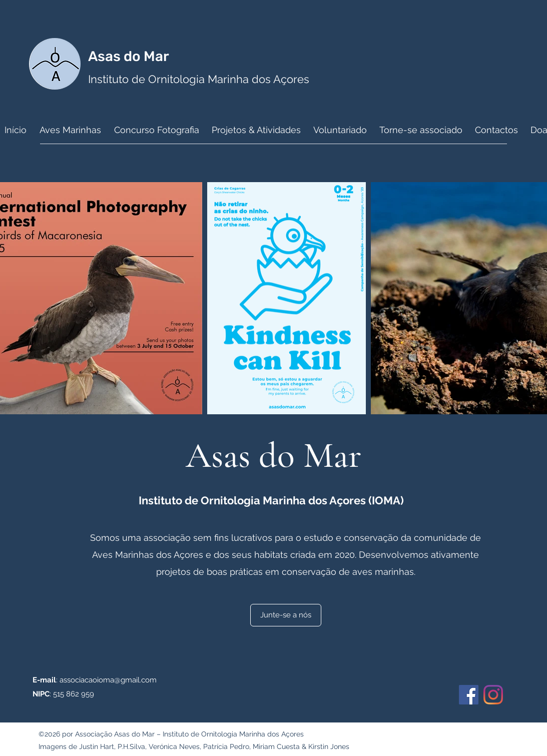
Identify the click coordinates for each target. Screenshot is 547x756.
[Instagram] (493, 695)
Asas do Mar (130, 56)
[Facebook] (469, 695)
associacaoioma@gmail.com (108, 680)
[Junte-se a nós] (286, 615)
